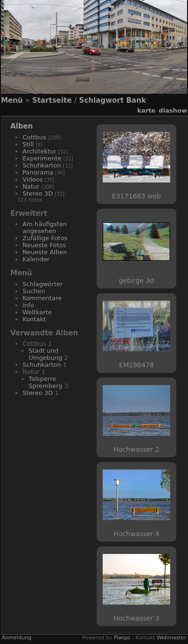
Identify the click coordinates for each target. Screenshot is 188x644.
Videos (33, 179)
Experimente (42, 158)
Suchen (34, 291)
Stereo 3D (38, 193)
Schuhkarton (42, 165)
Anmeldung (17, 638)
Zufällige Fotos (45, 238)
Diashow (173, 110)
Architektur (39, 151)
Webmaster (171, 638)
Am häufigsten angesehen (45, 227)
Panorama (38, 172)
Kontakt (34, 319)
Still (28, 144)
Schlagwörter (43, 284)
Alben (22, 126)
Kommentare (42, 298)
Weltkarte (37, 312)
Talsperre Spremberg (45, 382)
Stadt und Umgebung (45, 354)
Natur (31, 186)
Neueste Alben (45, 252)
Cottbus (34, 137)
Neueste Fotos (44, 245)
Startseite (52, 100)
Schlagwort (102, 100)
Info (28, 305)
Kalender (36, 259)
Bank (136, 100)
